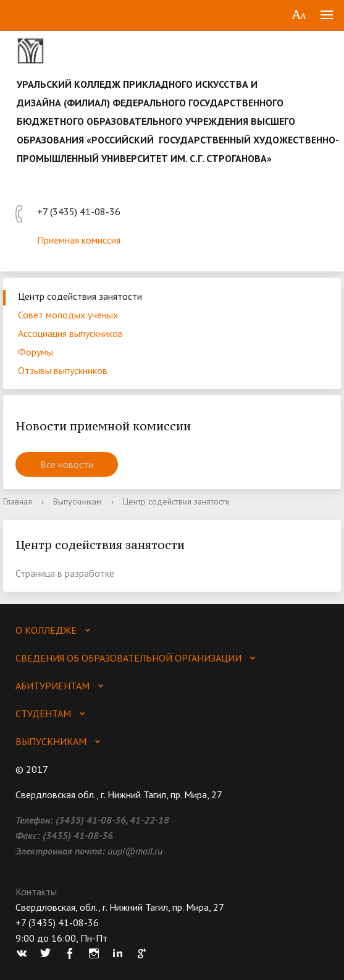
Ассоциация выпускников (70, 333)
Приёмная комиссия (79, 240)
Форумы (36, 352)
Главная (18, 501)
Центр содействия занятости (80, 296)
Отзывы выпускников (63, 370)
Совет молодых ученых (68, 315)
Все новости (67, 464)
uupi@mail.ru (135, 851)
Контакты (36, 892)
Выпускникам (78, 501)
